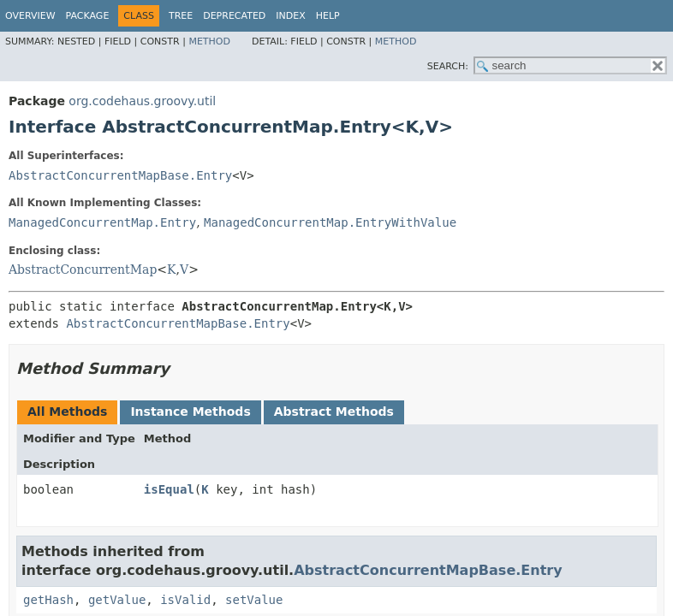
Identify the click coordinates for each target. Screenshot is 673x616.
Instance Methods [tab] (190, 412)
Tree (181, 16)
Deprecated (234, 16)
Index (290, 16)
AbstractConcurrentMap (83, 269)
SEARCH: (448, 66)
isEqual (169, 489)
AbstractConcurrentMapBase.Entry (120, 175)
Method (209, 41)
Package (88, 16)
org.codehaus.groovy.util (142, 101)
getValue (117, 600)
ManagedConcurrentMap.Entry (102, 222)
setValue (254, 600)
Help (328, 16)
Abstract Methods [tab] (334, 412)
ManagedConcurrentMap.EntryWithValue (330, 222)
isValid (185, 600)
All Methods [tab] (67, 412)
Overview (30, 16)
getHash (48, 600)
